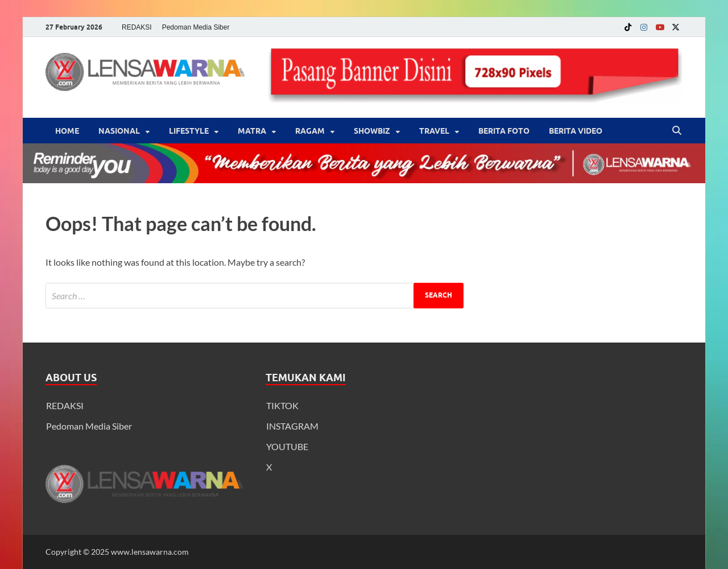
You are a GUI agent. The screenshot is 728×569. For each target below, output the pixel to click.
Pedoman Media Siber (196, 27)
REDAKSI (137, 27)
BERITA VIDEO (576, 131)
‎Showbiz (372, 131)
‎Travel (434, 131)
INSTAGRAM (292, 426)
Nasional (119, 131)
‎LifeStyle (189, 131)
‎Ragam (310, 131)
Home (67, 131)
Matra (252, 131)
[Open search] (677, 131)
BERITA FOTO (504, 131)
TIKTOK (282, 405)
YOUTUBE (287, 446)
